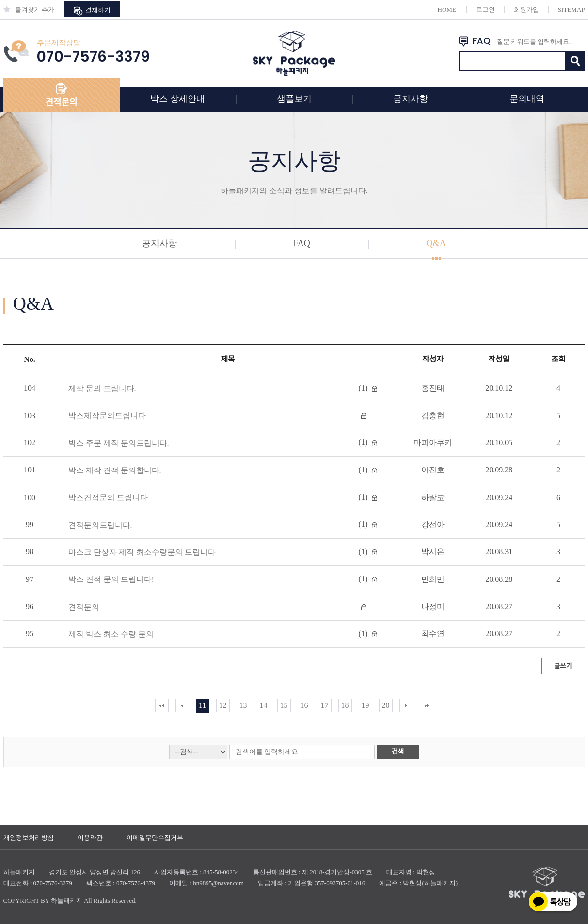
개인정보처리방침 (29, 838)
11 (202, 705)
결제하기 (92, 11)
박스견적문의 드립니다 (108, 497)
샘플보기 (294, 99)
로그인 (485, 9)
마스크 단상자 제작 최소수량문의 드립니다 (142, 552)
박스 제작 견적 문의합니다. (115, 470)
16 (304, 705)
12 (223, 705)
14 (264, 705)
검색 (398, 752)
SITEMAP (572, 9)
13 (243, 705)
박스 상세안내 (178, 99)
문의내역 (527, 99)
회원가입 (526, 9)
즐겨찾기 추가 (29, 9)
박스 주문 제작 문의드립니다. (119, 443)
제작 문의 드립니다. (102, 388)
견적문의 (61, 102)
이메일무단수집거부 (155, 838)
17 (325, 705)
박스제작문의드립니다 (107, 415)
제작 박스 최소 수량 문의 (111, 634)
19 (366, 705)
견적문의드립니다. (100, 525)
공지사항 (411, 99)
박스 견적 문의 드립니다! (111, 579)
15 (284, 705)
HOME (447, 9)
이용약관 (90, 838)
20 (386, 705)
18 (345, 705)
